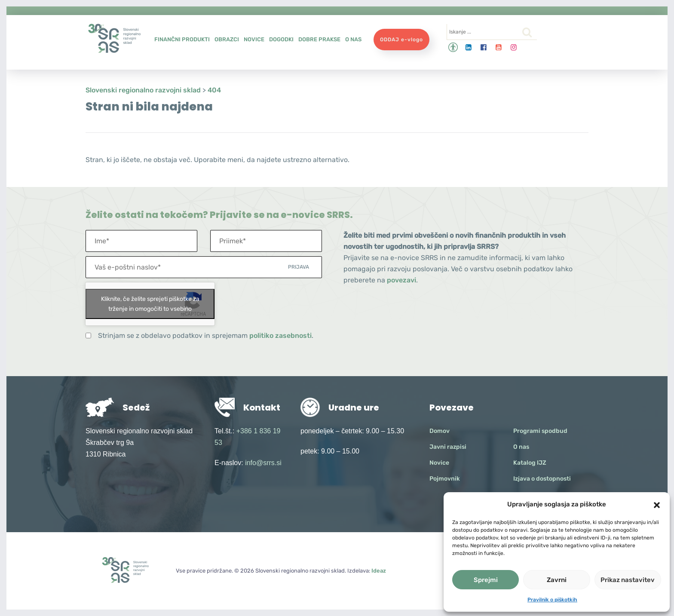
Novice (254, 39)
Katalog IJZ (530, 463)
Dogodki (281, 39)
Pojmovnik (445, 479)
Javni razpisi (448, 447)
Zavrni (557, 580)
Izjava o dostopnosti (542, 479)
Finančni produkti (182, 39)
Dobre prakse (319, 39)
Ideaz (379, 571)
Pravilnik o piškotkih (552, 600)
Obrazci (227, 39)
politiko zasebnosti (280, 336)
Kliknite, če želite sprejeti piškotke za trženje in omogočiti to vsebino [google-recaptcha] (150, 304)
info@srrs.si (263, 463)
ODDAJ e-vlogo (401, 40)
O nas (353, 39)
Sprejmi (486, 580)
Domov (440, 431)
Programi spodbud (540, 431)
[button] (657, 504)
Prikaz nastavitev (628, 580)
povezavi (401, 280)
